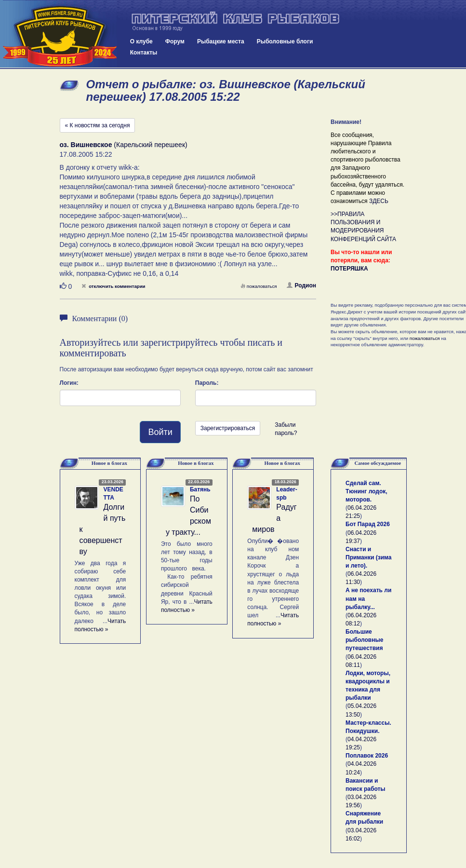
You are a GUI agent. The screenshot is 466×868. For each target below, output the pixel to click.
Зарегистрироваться (228, 428)
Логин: (69, 383)
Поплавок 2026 (367, 756)
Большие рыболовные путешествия (364, 640)
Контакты (144, 53)
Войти (160, 432)
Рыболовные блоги (285, 41)
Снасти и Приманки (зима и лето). (368, 557)
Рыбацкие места (221, 41)
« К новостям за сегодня (98, 125)
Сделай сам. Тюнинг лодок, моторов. (366, 491)
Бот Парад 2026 (368, 524)
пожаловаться (259, 286)
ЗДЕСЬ (379, 201)
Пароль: (207, 383)
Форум (175, 41)
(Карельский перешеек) (124, 145)
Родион (301, 285)
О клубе (141, 41)
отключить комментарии (113, 286)
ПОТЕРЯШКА (349, 269)
